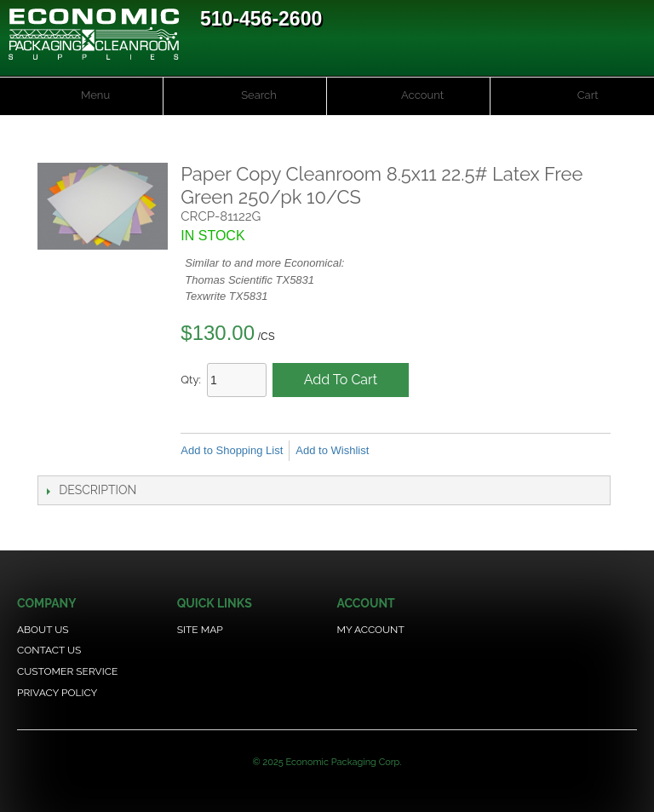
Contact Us (49, 650)
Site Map (200, 630)
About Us (43, 630)
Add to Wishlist (332, 450)
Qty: (191, 380)
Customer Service (67, 671)
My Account (370, 630)
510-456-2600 (261, 19)
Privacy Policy (57, 693)
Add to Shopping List (232, 450)
